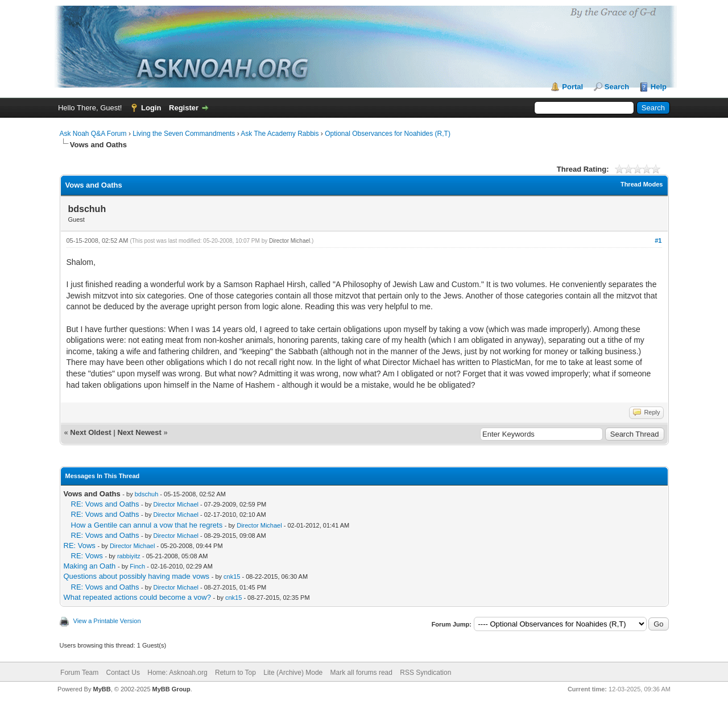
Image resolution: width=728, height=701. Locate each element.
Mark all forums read (361, 673)
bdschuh (147, 494)
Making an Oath (90, 566)
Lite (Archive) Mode (293, 673)
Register (184, 108)
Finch (137, 566)
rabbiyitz (129, 556)
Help (659, 87)
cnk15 (232, 576)
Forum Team (79, 673)
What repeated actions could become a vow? (137, 597)
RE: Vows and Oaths (105, 504)
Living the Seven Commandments (184, 134)
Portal (572, 87)
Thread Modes (642, 184)
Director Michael (289, 241)
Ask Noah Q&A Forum (93, 134)
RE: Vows (80, 546)
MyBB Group (171, 689)
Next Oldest (90, 432)
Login (151, 108)
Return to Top (235, 673)
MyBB (102, 689)
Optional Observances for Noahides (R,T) (388, 134)
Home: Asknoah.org (177, 673)
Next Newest (139, 432)
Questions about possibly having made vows (137, 576)
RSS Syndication (425, 673)
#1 (658, 240)
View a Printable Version (107, 621)
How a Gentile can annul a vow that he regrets (147, 525)
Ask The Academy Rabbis (280, 134)
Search (617, 87)
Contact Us (123, 673)
